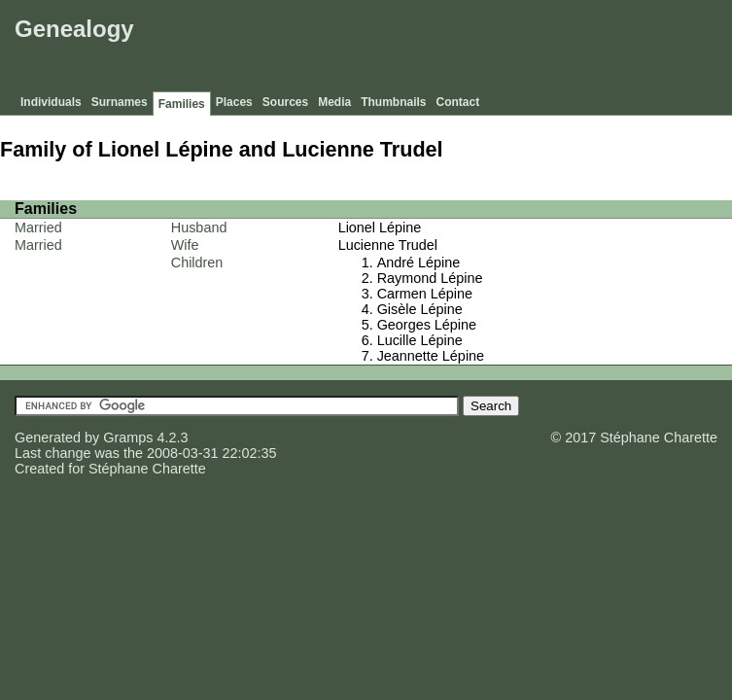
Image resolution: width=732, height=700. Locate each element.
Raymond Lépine (430, 278)
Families (182, 104)
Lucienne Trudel (388, 245)
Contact (458, 102)
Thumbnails (393, 102)
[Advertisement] (373, 49)
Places (234, 102)
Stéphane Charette (147, 469)
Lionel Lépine (380, 227)
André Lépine (419, 262)
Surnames (120, 102)
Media (334, 102)
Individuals (51, 102)
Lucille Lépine (420, 340)
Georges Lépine (427, 325)
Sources (285, 102)
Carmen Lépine (425, 294)
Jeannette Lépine (431, 356)
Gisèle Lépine (420, 309)
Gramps (128, 437)
